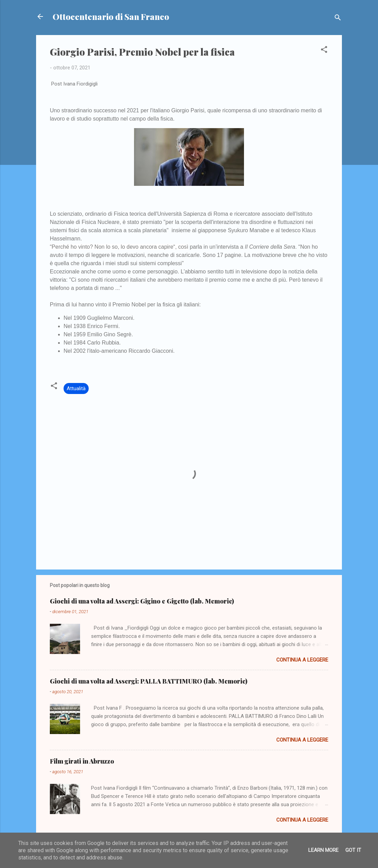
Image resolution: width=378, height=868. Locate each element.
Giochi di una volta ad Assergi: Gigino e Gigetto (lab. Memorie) (142, 601)
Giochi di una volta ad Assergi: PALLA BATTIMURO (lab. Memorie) (149, 681)
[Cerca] (338, 19)
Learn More (323, 850)
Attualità (76, 388)
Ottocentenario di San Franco (111, 16)
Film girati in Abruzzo (82, 761)
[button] (324, 51)
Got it (353, 850)
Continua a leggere (302, 660)
